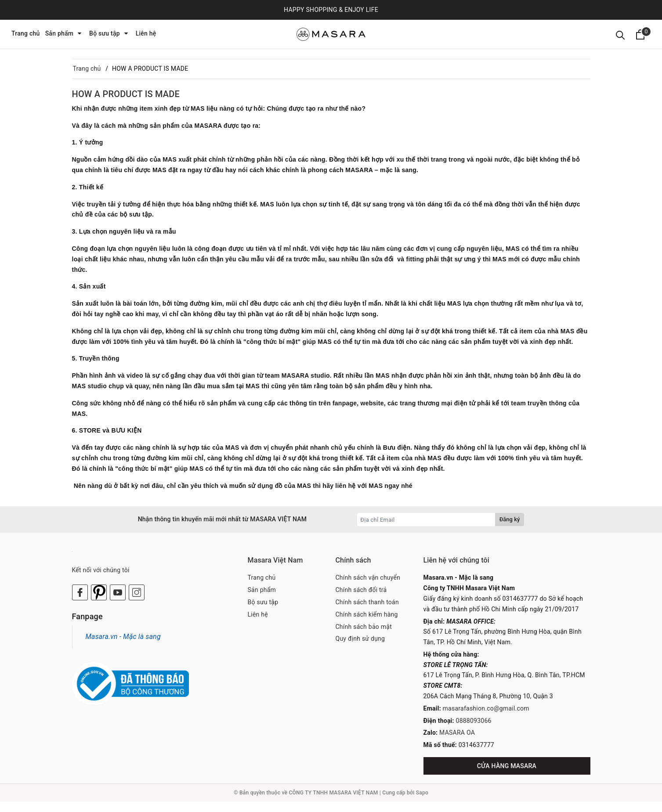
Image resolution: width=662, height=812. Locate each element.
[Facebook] (80, 592)
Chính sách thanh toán (367, 602)
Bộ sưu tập (110, 33)
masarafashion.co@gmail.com (486, 708)
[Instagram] (137, 592)
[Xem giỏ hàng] (640, 34)
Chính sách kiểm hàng (367, 614)
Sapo (422, 793)
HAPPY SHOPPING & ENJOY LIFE (331, 10)
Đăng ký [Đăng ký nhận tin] (510, 519)
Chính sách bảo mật (364, 627)
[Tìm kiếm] (620, 34)
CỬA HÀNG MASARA (507, 766)
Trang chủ (26, 33)
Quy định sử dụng (360, 639)
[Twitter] (99, 592)
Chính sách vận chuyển (368, 577)
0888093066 (474, 721)
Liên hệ (146, 33)
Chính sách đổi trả (361, 590)
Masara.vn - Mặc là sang (123, 637)
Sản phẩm (65, 33)
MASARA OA (457, 733)
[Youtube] (118, 592)
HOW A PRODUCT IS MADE (126, 94)
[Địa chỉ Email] (426, 520)
